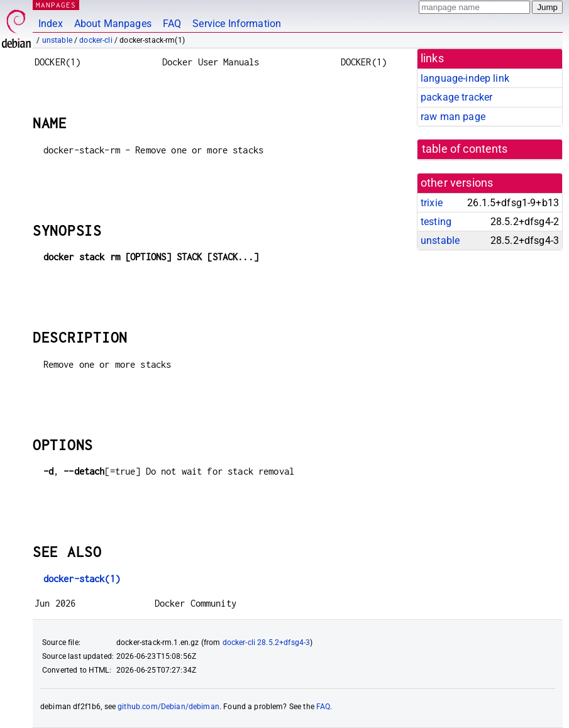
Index (51, 24)
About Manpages (113, 24)
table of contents (465, 149)
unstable (57, 40)
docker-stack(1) (82, 579)
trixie (432, 203)
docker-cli (96, 40)
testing (436, 222)
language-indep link (465, 78)
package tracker (456, 97)
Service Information (237, 24)
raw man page (453, 117)
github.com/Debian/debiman (168, 707)
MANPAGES (56, 5)
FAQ (172, 24)
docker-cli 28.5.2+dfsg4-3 (267, 643)
